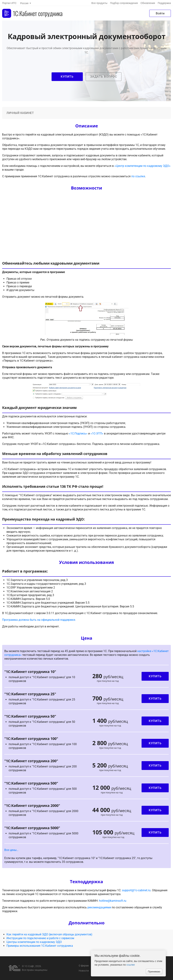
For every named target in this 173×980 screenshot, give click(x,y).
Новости (84, 971)
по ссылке (138, 176)
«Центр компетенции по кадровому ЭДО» (142, 166)
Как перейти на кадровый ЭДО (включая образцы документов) (49, 934)
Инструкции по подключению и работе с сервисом (40, 938)
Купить (155, 676)
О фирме (84, 966)
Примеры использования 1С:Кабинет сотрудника (40, 946)
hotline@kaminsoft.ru (113, 901)
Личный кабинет (20, 113)
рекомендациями (99, 907)
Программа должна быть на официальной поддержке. (39, 620)
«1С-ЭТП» (97, 433)
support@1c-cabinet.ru (136, 890)
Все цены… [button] (11, 850)
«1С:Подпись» (78, 433)
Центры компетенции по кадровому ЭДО (34, 942)
